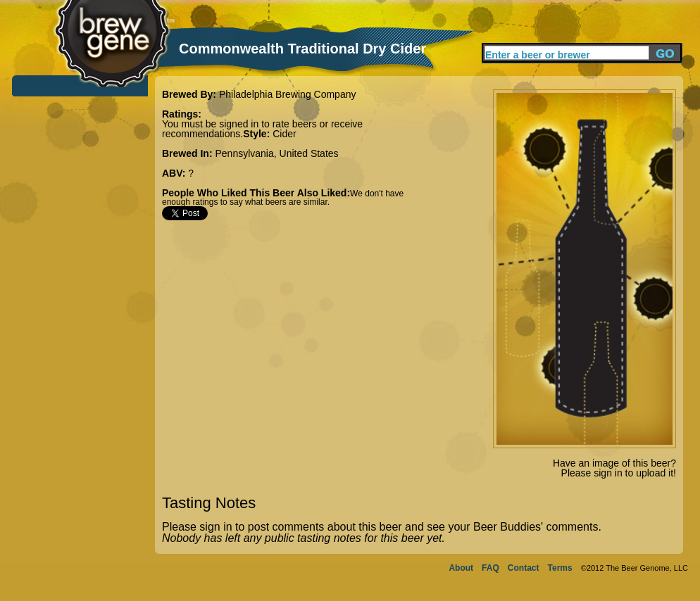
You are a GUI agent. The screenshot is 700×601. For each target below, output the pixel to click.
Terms (560, 568)
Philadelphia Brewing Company (288, 94)
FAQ (490, 568)
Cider (284, 134)
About (461, 568)
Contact (524, 568)
